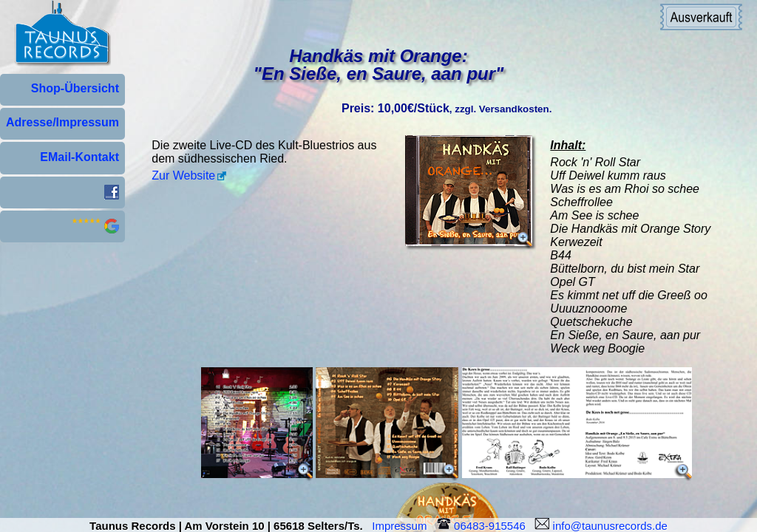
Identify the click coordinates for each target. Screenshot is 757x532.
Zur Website (183, 175)
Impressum (403, 526)
